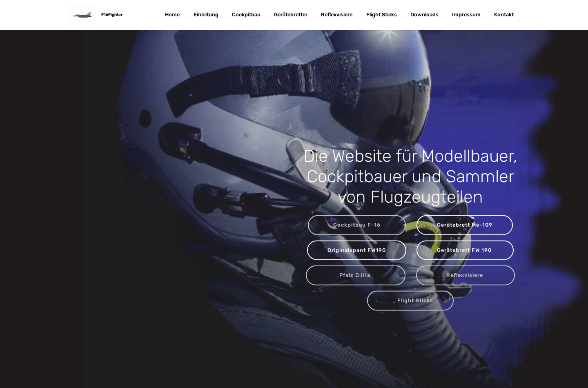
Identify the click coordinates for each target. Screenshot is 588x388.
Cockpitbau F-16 (357, 225)
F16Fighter (112, 14)
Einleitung (206, 15)
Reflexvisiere (337, 15)
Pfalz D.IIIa (356, 275)
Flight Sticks (382, 15)
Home (172, 15)
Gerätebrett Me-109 (465, 225)
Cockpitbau (246, 15)
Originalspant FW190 (357, 250)
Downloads (424, 15)
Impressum (466, 15)
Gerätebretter (291, 15)
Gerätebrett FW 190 (465, 250)
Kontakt (504, 15)
